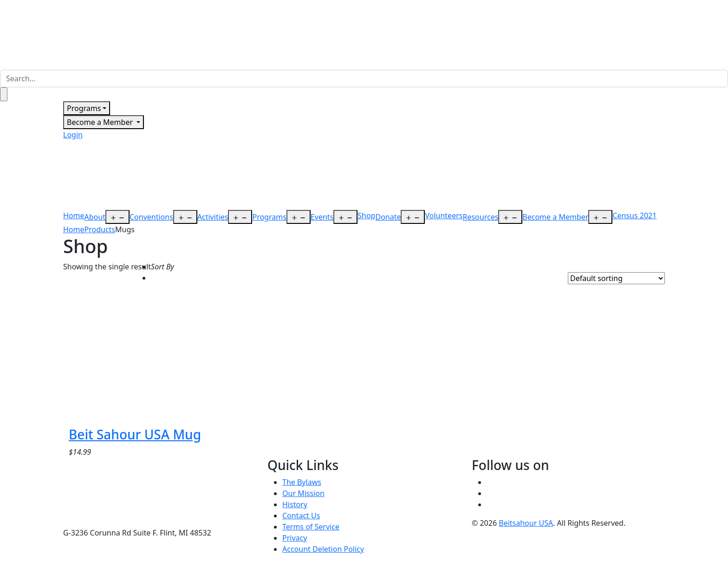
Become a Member (101, 122)
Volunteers (444, 216)
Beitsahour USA (526, 523)
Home (74, 216)
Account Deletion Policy (323, 549)
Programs (84, 108)
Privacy (295, 538)
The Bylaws (302, 482)
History (295, 504)
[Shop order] (616, 278)
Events (322, 217)
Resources (480, 217)
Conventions (151, 217)
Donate (388, 217)
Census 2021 (634, 216)
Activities (213, 217)
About (95, 217)
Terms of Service (311, 527)
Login (73, 135)
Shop (366, 216)
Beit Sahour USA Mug (135, 434)
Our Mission (303, 493)
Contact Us (301, 516)
